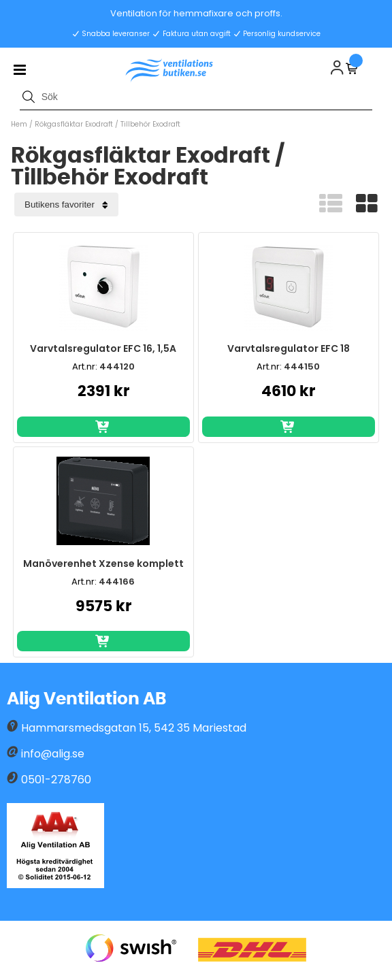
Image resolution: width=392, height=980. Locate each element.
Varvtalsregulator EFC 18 (289, 348)
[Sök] (196, 97)
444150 (302, 366)
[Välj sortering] (66, 205)
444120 (117, 366)
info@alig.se (53, 754)
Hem (19, 124)
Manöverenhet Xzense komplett (103, 563)
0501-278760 (56, 780)
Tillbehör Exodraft (150, 124)
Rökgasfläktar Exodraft (74, 124)
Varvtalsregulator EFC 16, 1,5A (103, 348)
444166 (117, 582)
